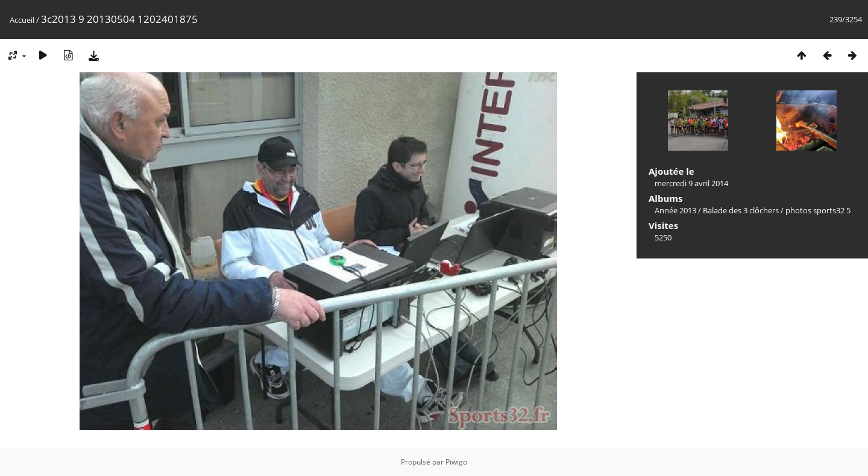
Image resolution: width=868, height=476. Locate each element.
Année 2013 (675, 210)
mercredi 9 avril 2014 (691, 183)
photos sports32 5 (818, 210)
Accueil (22, 20)
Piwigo (456, 462)
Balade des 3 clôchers (741, 210)
